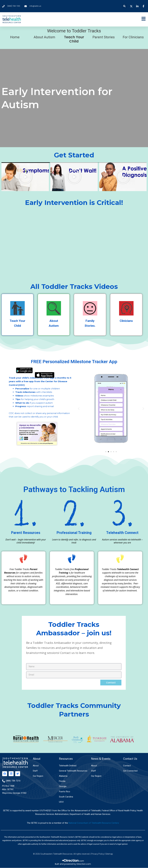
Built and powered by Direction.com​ (73, 864)
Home (15, 37)
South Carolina (66, 797)
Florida (62, 781)
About (36, 766)
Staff (35, 771)
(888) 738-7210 (13, 781)
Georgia (63, 786)
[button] (125, 6)
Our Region (38, 776)
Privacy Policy (98, 854)
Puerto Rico (65, 792)
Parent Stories (104, 37)
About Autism (44, 37)
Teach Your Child (74, 39)
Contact (127, 766)
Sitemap (109, 854)
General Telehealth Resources (73, 771)
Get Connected (130, 771)
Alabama (63, 776)
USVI (61, 802)
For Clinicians (133, 37)
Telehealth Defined (68, 766)
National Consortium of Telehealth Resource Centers (94, 823)
